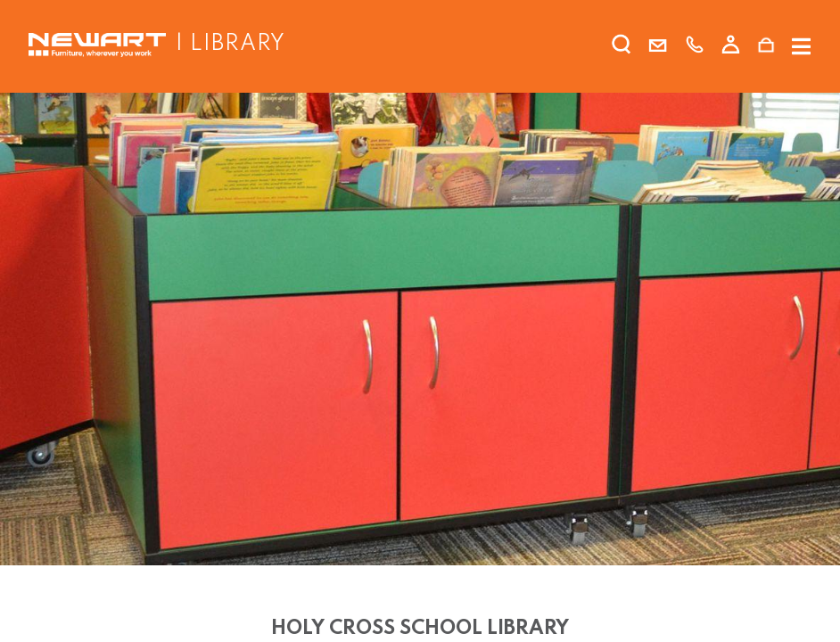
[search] (622, 48)
